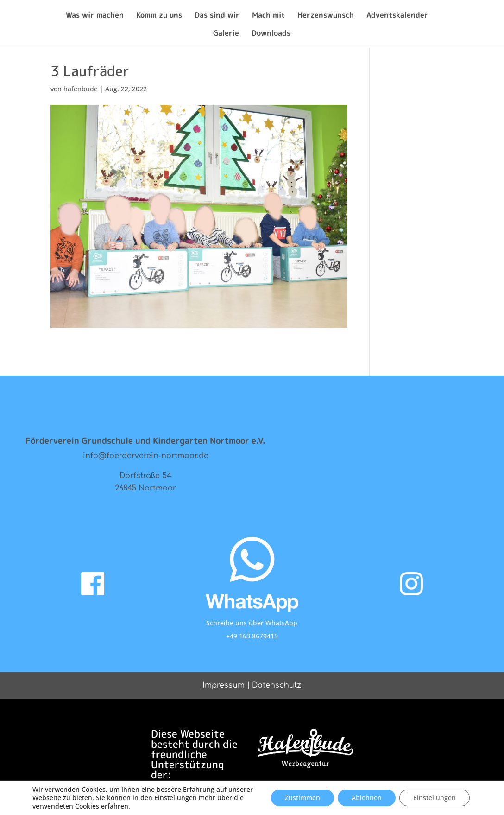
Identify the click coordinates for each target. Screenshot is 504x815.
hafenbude (81, 89)
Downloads (271, 34)
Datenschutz (277, 685)
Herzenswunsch (326, 16)
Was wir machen (95, 16)
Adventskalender (397, 16)
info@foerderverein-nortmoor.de (146, 456)
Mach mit (268, 16)
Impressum (224, 685)
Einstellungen (176, 798)
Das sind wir (217, 16)
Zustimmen (302, 798)
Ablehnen (367, 798)
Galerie (226, 34)
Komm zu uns (159, 16)
